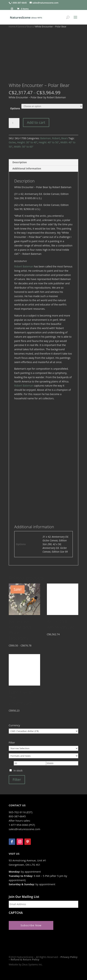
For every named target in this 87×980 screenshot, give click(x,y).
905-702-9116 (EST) (21, 812)
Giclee (12, 142)
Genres (21, 26)
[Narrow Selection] (43, 748)
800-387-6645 (17, 816)
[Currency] (43, 731)
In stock (18, 770)
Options (15, 108)
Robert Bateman (24, 266)
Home (12, 26)
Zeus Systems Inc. (32, 964)
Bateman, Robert (50, 138)
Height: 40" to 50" (49, 142)
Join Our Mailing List (24, 897)
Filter (17, 780)
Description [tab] (20, 162)
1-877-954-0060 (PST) (22, 825)
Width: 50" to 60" (24, 147)
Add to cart (36, 122)
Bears (30, 26)
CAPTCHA (16, 913)
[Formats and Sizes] (43, 756)
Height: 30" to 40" (27, 142)
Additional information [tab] (27, 168)
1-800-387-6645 (19, 3)
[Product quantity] (14, 123)
